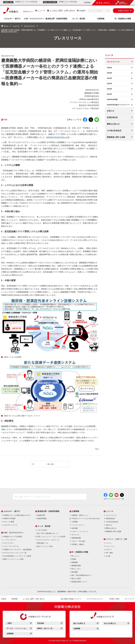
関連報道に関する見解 (116, 137)
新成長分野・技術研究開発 (56, 19)
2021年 (109, 94)
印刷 (5, 120)
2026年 (109, 68)
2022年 (109, 89)
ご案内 (19, 624)
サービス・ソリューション (19, 629)
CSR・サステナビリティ (34, 19)
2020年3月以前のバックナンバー (118, 105)
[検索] (108, 11)
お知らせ (110, 111)
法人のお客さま (117, 624)
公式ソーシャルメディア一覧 (114, 499)
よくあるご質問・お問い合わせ (62, 11)
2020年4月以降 (112, 99)
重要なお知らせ (113, 124)
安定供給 (50, 624)
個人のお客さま (86, 624)
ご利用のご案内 (114, 599)
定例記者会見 (112, 117)
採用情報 (15, 599)
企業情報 (101, 19)
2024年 (109, 78)
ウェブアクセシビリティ (95, 599)
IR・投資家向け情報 (123, 19)
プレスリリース (29, 26)
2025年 (109, 73)
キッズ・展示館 (79, 19)
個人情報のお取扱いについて (71, 599)
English (82, 11)
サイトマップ (129, 599)
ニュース (41, 11)
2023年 (109, 84)
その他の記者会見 (114, 131)
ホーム (6, 26)
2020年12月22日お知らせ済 (58, 137)
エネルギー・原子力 (12, 19)
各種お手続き (123, 11)
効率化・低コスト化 (50, 629)
